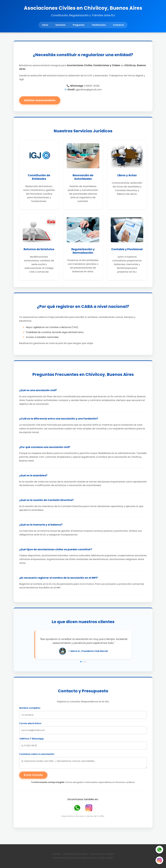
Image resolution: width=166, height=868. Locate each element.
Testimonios (99, 25)
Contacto (118, 25)
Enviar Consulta (33, 775)
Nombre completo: (30, 708)
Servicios (60, 25)
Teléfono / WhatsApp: (32, 739)
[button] (81, 662)
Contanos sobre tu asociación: (37, 754)
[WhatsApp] (159, 850)
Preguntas (79, 25)
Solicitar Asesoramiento (40, 100)
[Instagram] (159, 861)
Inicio (45, 25)
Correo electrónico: (30, 723)
